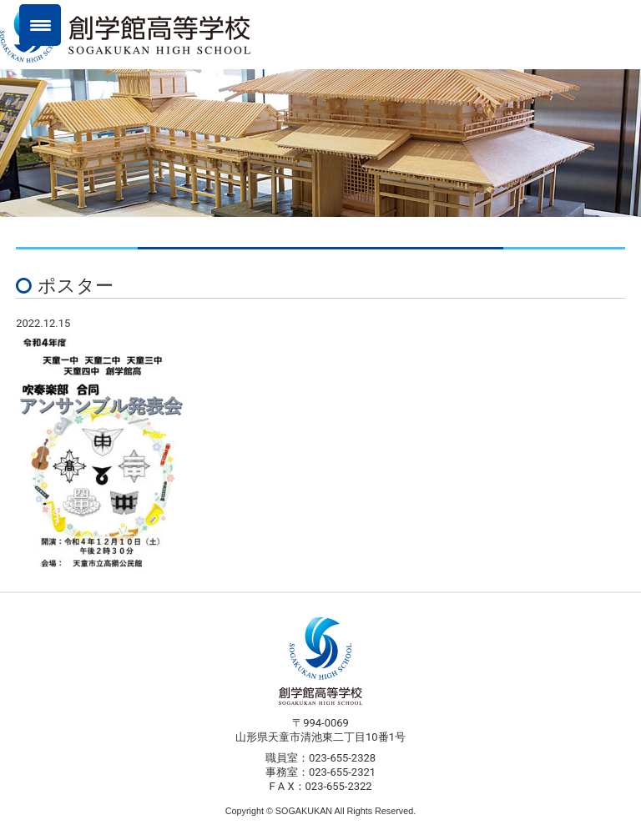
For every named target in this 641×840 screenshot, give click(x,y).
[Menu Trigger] (40, 25)
